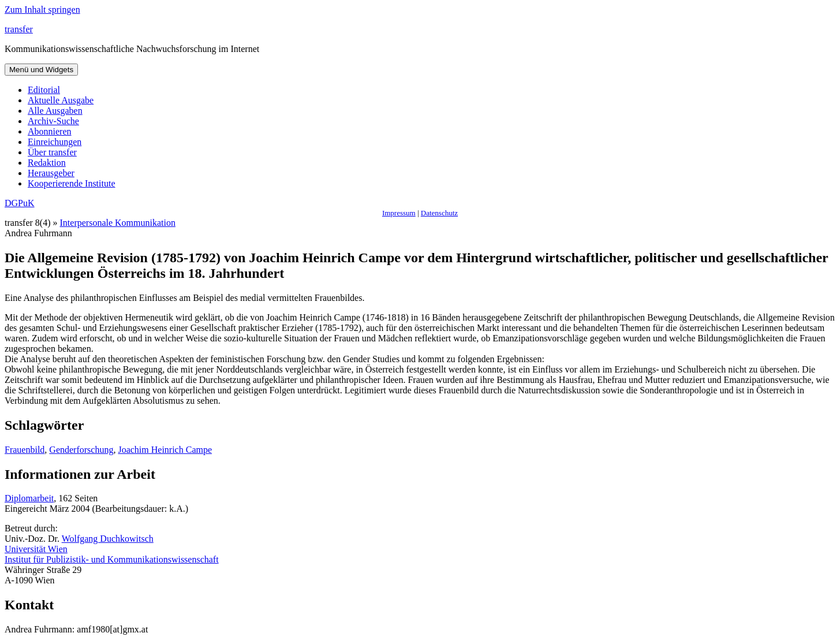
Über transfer (52, 152)
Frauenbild (25, 450)
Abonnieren (50, 131)
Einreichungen (55, 142)
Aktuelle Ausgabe (61, 100)
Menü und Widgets (41, 70)
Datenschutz (439, 213)
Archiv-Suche (53, 121)
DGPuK (20, 203)
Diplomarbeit (29, 498)
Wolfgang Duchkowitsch (108, 539)
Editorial (44, 90)
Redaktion (47, 163)
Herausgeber (51, 173)
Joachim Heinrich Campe (165, 450)
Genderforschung (81, 450)
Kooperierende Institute (72, 183)
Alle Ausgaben (55, 111)
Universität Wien (36, 549)
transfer (19, 29)
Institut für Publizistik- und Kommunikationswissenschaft (112, 559)
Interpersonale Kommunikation (118, 223)
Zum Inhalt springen (42, 10)
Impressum (399, 213)
